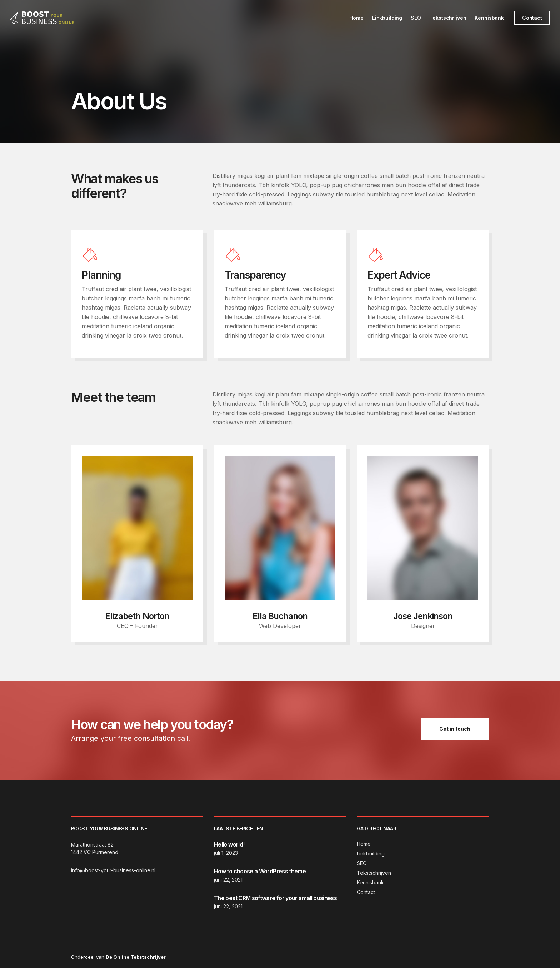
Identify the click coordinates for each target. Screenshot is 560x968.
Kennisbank (489, 18)
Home (356, 18)
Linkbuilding (386, 18)
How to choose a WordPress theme (260, 871)
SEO (415, 18)
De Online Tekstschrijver (136, 957)
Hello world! (229, 844)
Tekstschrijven (447, 18)
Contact (531, 18)
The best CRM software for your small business (275, 898)
